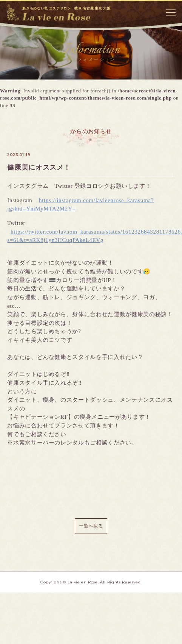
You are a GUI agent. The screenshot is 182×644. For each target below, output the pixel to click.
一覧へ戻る (91, 526)
